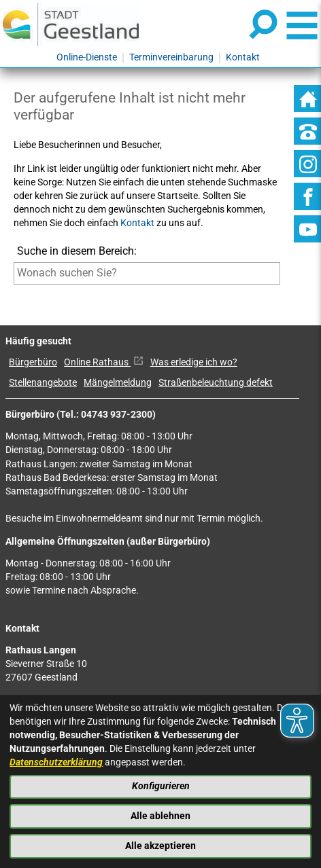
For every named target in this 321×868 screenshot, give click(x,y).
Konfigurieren (161, 786)
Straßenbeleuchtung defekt (216, 383)
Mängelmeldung (118, 383)
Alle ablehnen (160, 816)
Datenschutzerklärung (56, 762)
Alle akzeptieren (160, 846)
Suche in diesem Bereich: (77, 251)
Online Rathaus (104, 362)
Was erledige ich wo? (194, 362)
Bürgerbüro (33, 362)
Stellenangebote (43, 383)
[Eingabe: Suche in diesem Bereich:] (147, 273)
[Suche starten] (14, 294)
